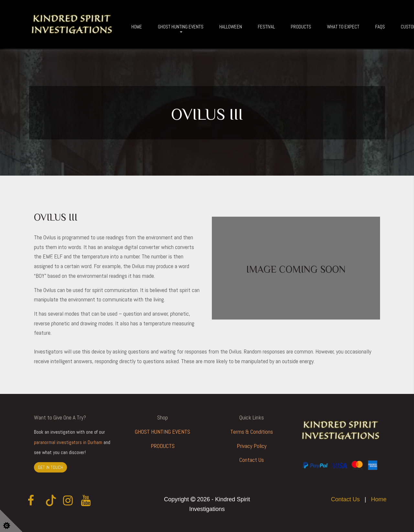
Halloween (231, 27)
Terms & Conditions (252, 432)
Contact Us (252, 460)
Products (301, 27)
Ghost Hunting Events (181, 27)
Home (137, 27)
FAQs (380, 27)
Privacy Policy (252, 446)
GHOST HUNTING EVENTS (163, 432)
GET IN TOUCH (50, 467)
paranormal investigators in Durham (68, 442)
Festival (266, 27)
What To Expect (343, 27)
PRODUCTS (163, 446)
